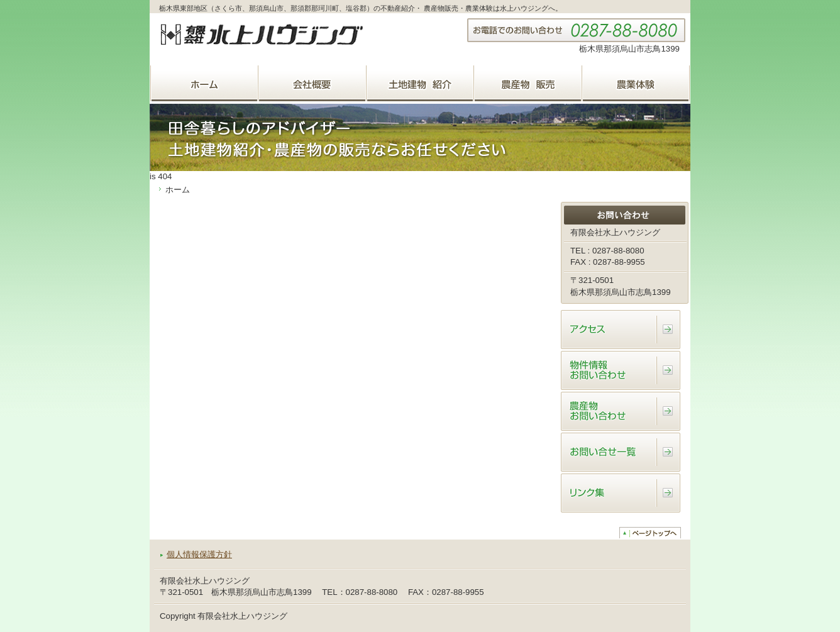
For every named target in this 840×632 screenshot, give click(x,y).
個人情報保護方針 (199, 554)
